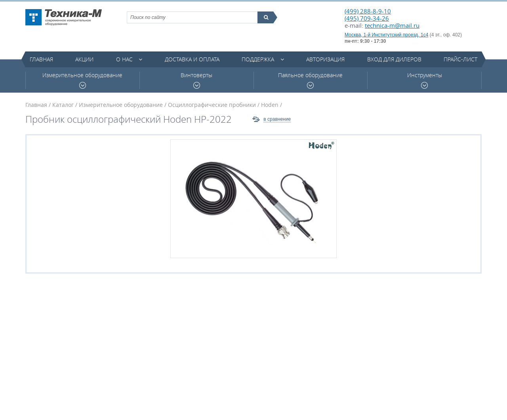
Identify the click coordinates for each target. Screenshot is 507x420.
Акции (84, 59)
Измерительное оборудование (82, 80)
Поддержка (258, 59)
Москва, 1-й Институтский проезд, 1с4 (386, 35)
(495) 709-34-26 (367, 18)
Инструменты (425, 80)
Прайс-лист (460, 59)
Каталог (63, 105)
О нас (124, 59)
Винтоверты (196, 80)
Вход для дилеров (394, 59)
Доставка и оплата (192, 59)
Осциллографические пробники (212, 105)
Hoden (270, 105)
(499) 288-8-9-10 (368, 11)
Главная (41, 59)
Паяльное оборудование (310, 80)
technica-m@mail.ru (392, 25)
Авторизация (325, 59)
